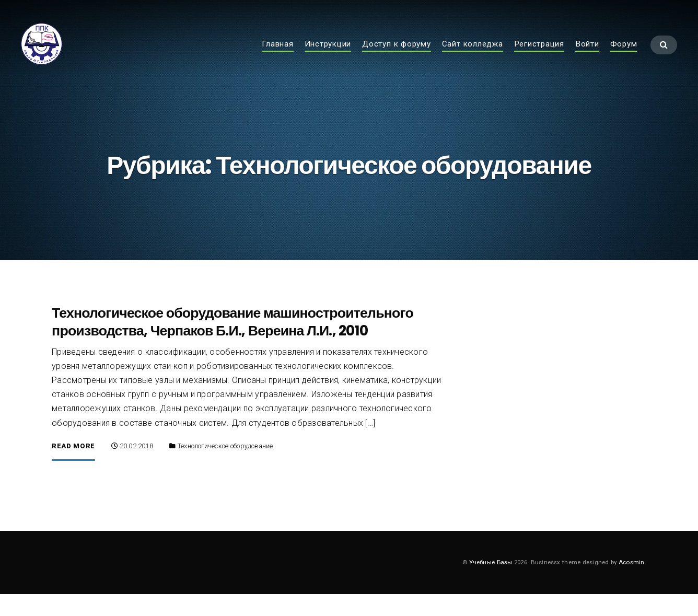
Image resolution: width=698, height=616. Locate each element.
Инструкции (328, 55)
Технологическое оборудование (225, 467)
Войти (587, 55)
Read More (73, 468)
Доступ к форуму (397, 55)
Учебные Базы (491, 584)
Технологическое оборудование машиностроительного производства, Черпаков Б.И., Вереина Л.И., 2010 (232, 343)
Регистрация (539, 55)
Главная (277, 55)
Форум (624, 55)
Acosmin (632, 584)
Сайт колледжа (473, 55)
